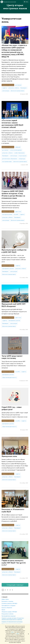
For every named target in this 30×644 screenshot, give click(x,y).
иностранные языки (7, 162)
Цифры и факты (5, 599)
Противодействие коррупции (9, 616)
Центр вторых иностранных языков (15, 7)
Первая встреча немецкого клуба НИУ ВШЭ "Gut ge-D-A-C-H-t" (14, 563)
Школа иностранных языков (17, 91)
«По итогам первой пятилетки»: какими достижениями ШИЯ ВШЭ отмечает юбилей (12, 124)
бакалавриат (24, 88)
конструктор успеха (7, 214)
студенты (5, 88)
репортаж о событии (14, 88)
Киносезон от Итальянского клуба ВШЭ (13, 510)
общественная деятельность (9, 377)
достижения (18, 85)
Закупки (3, 610)
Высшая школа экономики (10, 2)
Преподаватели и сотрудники (8, 605)
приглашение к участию (8, 269)
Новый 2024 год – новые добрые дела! (12, 408)
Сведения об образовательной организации (12, 622)
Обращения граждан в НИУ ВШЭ (9, 612)
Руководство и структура (7, 601)
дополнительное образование (10, 159)
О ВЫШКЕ (4, 597)
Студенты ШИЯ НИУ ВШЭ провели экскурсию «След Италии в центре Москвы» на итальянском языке (13, 195)
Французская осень (9, 456)
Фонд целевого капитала (7, 614)
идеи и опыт (18, 211)
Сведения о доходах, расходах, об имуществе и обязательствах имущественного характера (13, 619)
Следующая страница (15, 585)
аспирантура (22, 159)
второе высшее (23, 156)
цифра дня (18, 147)
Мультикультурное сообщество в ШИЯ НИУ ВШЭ (14, 251)
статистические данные (16, 150)
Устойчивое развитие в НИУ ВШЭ (9, 603)
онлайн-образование (19, 153)
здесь (13, 632)
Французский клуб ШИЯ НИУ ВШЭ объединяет (14, 305)
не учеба (16, 214)
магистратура (6, 91)
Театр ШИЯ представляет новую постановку (12, 357)
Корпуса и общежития (7, 607)
